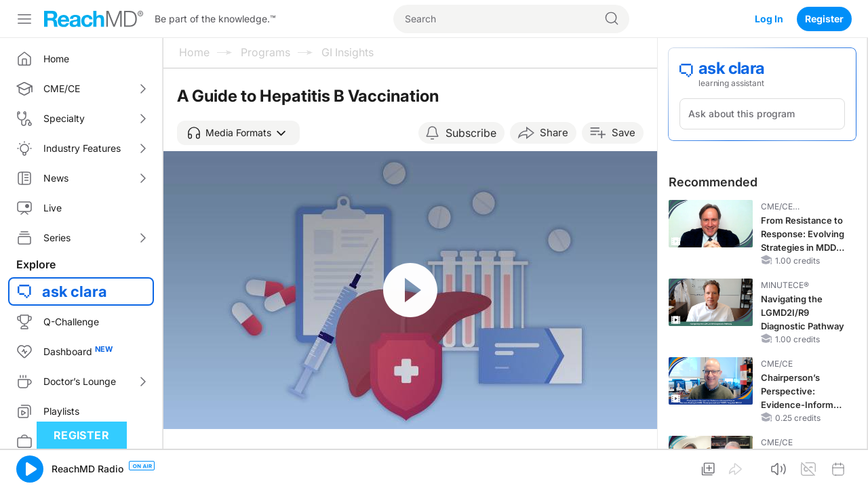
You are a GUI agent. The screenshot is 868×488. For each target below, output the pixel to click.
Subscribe (471, 133)
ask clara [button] (75, 291)
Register (824, 19)
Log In (769, 19)
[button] (238, 133)
